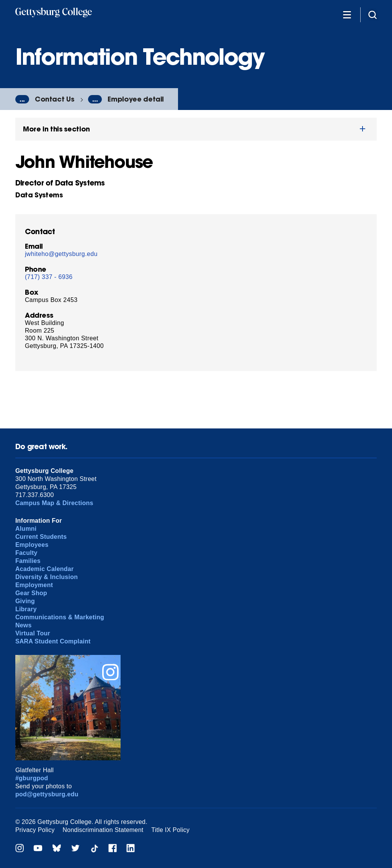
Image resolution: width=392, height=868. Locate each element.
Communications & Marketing (60, 617)
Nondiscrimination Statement (103, 830)
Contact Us (54, 99)
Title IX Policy (170, 830)
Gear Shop (31, 593)
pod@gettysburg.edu (47, 794)
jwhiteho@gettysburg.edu (61, 254)
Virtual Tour (33, 633)
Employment (34, 585)
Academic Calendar (45, 569)
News (24, 625)
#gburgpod (32, 778)
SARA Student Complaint (53, 641)
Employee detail (136, 99)
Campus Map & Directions (54, 503)
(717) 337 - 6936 (49, 277)
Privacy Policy (35, 830)
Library (26, 609)
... (22, 99)
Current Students (41, 537)
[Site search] (372, 14)
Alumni (26, 529)
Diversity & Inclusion (47, 577)
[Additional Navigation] (347, 14)
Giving (25, 601)
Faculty (26, 553)
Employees (32, 545)
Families (28, 561)
